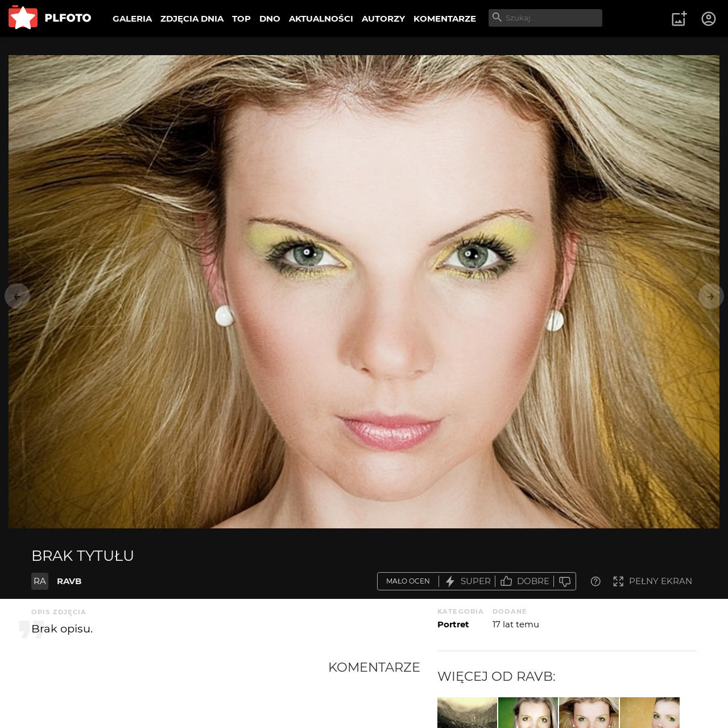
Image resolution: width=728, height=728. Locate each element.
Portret (453, 624)
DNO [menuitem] (270, 18)
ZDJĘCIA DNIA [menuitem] (192, 18)
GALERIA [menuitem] (132, 18)
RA (40, 581)
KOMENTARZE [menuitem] (445, 18)
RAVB (69, 581)
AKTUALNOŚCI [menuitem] (321, 18)
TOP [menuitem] (241, 18)
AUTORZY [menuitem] (383, 18)
